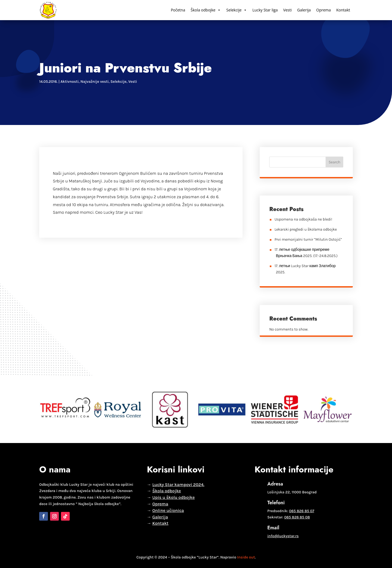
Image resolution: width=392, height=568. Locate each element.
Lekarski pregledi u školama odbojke (306, 229)
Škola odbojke (206, 10)
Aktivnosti (70, 82)
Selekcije (237, 10)
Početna (178, 10)
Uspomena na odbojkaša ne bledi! (303, 219)
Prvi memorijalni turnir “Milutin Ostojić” (308, 239)
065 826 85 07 (302, 511)
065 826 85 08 (297, 517)
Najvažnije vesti (95, 82)
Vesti (287, 10)
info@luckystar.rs (283, 536)
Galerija (304, 10)
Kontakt (343, 10)
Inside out (246, 557)
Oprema (324, 10)
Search (334, 162)
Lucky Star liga (265, 10)
